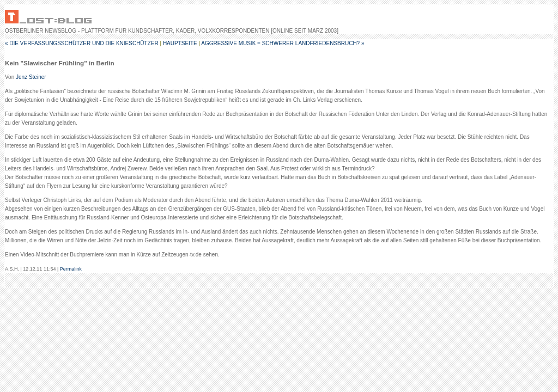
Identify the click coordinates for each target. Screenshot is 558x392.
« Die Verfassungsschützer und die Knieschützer (82, 43)
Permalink (71, 269)
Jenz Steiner (31, 77)
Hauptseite (180, 43)
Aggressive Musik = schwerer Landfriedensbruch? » (283, 43)
